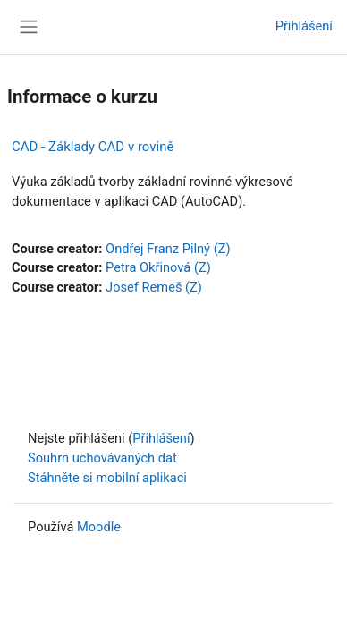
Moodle (99, 527)
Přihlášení (304, 26)
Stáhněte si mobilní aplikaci (107, 478)
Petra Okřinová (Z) (158, 267)
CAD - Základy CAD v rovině (93, 147)
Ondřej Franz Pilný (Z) (168, 249)
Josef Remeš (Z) (154, 287)
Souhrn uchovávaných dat (102, 458)
